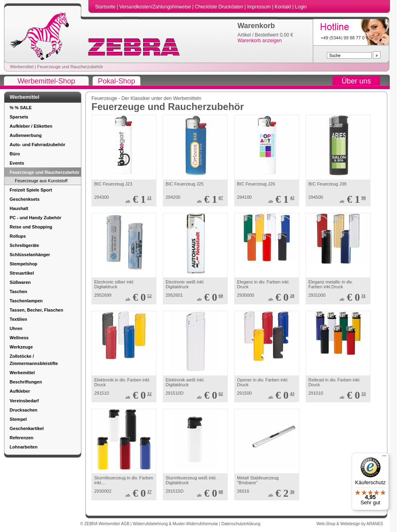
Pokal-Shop (116, 81)
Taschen (18, 291)
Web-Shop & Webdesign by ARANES (350, 524)
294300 (102, 197)
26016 (243, 491)
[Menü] (384, 458)
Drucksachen (23, 410)
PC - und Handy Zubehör (35, 218)
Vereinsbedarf (24, 401)
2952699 (103, 295)
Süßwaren (20, 282)
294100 (244, 197)
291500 (244, 393)
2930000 (246, 295)
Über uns (356, 81)
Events (17, 163)
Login (301, 7)
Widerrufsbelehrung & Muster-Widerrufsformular (176, 524)
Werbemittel (22, 67)
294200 (173, 197)
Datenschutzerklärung (241, 524)
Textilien (18, 319)
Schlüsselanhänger (30, 255)
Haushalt (19, 208)
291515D (175, 491)
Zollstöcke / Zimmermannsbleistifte (34, 360)
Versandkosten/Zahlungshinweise (156, 7)
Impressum (260, 7)
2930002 (103, 491)
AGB (126, 524)
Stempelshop (23, 264)
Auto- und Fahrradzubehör (37, 145)
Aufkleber (20, 391)
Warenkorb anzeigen (259, 41)
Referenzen (21, 438)
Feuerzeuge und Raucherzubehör (70, 67)
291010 (316, 393)
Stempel (18, 419)
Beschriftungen (26, 382)
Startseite (106, 7)
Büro (15, 154)
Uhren (16, 328)
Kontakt (284, 7)
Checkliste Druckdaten (220, 7)
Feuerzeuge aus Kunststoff (41, 181)
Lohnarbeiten (24, 447)
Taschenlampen (26, 301)
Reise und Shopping (31, 227)
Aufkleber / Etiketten (31, 126)
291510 (102, 393)
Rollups (18, 236)
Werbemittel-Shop (47, 81)
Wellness (19, 338)
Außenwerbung (26, 135)
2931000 (317, 295)
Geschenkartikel (27, 428)
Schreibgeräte (24, 245)
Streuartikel (22, 273)
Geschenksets (25, 199)
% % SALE (21, 108)
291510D (175, 393)
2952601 (174, 295)
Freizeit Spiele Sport (31, 190)
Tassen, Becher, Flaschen (36, 310)
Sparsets (19, 117)
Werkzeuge (21, 347)
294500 (316, 197)
